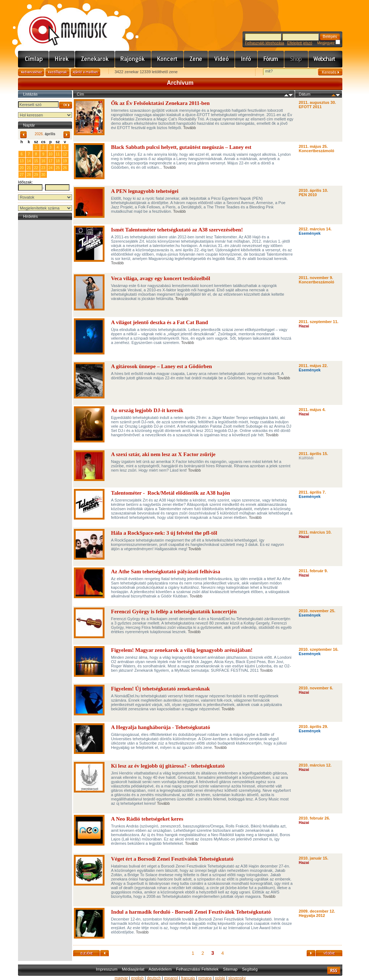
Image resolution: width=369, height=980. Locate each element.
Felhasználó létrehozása (264, 43)
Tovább (189, 128)
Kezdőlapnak (57, 72)
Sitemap (230, 969)
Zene (196, 59)
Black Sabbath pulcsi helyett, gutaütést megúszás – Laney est (181, 147)
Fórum (271, 59)
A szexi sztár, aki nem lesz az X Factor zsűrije (163, 454)
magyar (121, 978)
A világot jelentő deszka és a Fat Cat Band (159, 322)
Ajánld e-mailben (85, 72)
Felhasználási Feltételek (197, 969)
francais (188, 978)
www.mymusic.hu (62, 23)
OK (66, 105)
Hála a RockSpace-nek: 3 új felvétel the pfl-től (164, 533)
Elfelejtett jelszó (300, 43)
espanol (171, 978)
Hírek (62, 59)
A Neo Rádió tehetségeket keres (147, 819)
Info (246, 59)
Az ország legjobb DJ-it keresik (147, 410)
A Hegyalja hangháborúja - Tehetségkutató (161, 727)
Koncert (168, 59)
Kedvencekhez (31, 72)
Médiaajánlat (133, 969)
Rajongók (133, 59)
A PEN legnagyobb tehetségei (145, 191)
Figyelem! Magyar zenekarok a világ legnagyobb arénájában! (182, 650)
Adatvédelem (160, 969)
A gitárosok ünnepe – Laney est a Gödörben (161, 366)
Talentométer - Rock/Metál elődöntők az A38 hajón (170, 493)
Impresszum (107, 969)
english (137, 978)
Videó (222, 59)
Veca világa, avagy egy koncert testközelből (161, 278)
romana (205, 978)
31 (29, 147)
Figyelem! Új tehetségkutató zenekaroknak (160, 689)
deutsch (154, 978)
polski (220, 978)
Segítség (250, 969)
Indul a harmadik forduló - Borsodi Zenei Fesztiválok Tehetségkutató (191, 912)
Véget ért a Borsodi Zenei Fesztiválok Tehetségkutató (172, 859)
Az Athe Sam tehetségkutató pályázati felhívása (166, 571)
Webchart (325, 59)
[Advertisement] (45, 330)
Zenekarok (95, 59)
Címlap (34, 59)
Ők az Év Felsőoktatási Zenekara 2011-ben (160, 103)
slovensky (237, 978)
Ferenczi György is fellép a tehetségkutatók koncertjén (174, 612)
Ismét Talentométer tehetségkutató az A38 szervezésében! (178, 230)
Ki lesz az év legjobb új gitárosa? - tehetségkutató (168, 766)
